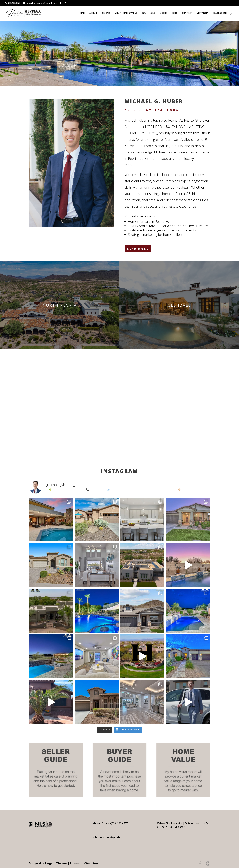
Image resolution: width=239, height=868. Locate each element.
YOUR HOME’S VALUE (126, 13)
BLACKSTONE (220, 13)
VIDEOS (163, 13)
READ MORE (138, 249)
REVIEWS (106, 13)
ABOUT (93, 13)
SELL (153, 13)
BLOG (175, 13)
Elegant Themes (56, 863)
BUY (144, 13)
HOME (82, 13)
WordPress (93, 863)
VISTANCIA (203, 13)
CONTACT (187, 13)
